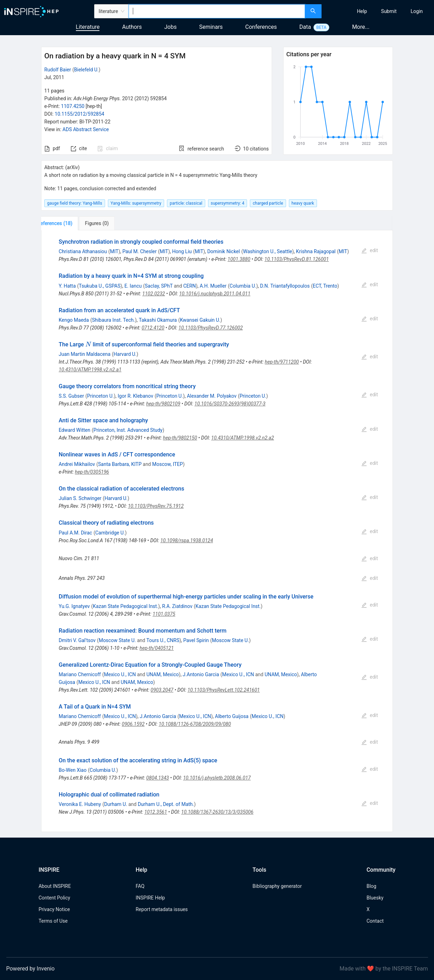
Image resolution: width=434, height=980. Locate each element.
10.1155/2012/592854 (80, 114)
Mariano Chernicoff (80, 674)
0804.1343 (158, 778)
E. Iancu (133, 286)
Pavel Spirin (196, 640)
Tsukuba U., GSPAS (99, 286)
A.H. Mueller (213, 286)
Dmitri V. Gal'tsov (77, 640)
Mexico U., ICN (120, 674)
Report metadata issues (162, 909)
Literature (88, 27)
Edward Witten (75, 430)
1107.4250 (73, 106)
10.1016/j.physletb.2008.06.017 (217, 778)
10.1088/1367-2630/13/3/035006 (218, 812)
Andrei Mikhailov (77, 464)
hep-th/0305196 (92, 472)
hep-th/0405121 (157, 648)
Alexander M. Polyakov (212, 396)
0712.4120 (153, 328)
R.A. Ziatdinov (177, 606)
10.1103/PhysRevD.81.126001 (297, 259)
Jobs (171, 27)
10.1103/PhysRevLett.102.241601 (224, 690)
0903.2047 (162, 690)
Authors (132, 27)
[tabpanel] (217, 531)
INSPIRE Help (150, 898)
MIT (114, 251)
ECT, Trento (325, 286)
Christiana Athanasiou (83, 251)
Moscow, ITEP (167, 464)
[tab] (64, 223)
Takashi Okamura (158, 320)
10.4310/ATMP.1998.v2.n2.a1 (90, 370)
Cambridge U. (110, 533)
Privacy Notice (54, 909)
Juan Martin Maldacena (85, 354)
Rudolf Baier (58, 70)
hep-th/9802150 (180, 438)
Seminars (211, 27)
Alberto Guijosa (232, 716)
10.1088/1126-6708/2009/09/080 (195, 724)
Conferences (261, 27)
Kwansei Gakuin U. (200, 320)
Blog (371, 886)
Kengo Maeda (74, 320)
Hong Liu (182, 251)
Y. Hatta (67, 286)
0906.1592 (133, 724)
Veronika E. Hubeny (80, 804)
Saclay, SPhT (159, 286)
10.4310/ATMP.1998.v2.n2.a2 (243, 438)
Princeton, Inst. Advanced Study (128, 430)
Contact (375, 921)
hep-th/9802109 (163, 404)
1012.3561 (156, 812)
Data (305, 27)
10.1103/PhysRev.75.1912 (156, 506)
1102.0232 (154, 294)
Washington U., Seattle (268, 251)
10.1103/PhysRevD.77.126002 (211, 328)
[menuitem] (362, 11)
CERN (189, 286)
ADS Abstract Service (86, 129)
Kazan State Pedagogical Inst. (125, 606)
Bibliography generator (277, 886)
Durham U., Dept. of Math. (166, 804)
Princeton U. (101, 396)
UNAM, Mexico (163, 674)
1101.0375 (164, 614)
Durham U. (116, 804)
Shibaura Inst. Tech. (114, 320)
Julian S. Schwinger (80, 498)
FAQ (140, 886)
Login (417, 11)
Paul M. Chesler (139, 251)
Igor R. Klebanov (135, 396)
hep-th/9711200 (282, 362)
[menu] (379, 11)
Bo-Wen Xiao (73, 770)
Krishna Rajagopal (316, 251)
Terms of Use (53, 921)
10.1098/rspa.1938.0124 (187, 540)
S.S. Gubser (71, 396)
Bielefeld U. (86, 70)
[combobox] (217, 11)
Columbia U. (243, 286)
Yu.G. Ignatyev (74, 606)
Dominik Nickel (224, 251)
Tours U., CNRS (163, 640)
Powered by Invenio (31, 969)
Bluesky (375, 898)
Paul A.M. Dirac (75, 533)
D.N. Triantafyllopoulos (285, 286)
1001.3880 (239, 259)
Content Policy (54, 898)
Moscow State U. (117, 640)
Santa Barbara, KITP (120, 464)
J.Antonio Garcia (201, 674)
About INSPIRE (55, 886)
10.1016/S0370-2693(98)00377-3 (230, 404)
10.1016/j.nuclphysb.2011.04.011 (215, 294)
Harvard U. (125, 354)
